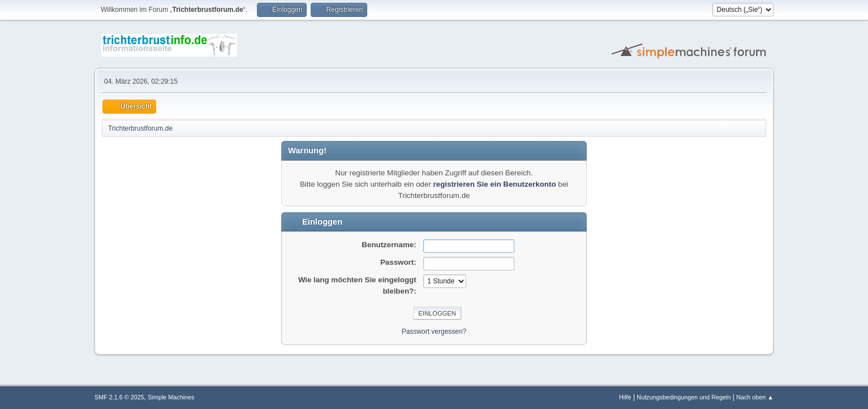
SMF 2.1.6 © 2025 (119, 397)
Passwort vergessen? (434, 331)
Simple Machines (171, 397)
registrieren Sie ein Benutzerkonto (495, 184)
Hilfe (625, 397)
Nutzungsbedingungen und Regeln (684, 397)
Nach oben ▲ (755, 397)
